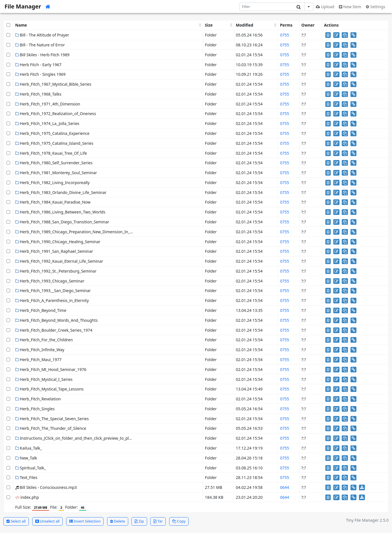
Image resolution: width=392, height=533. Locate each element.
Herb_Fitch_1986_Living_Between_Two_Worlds (60, 212)
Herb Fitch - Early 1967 (38, 65)
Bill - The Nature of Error (40, 45)
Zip (139, 521)
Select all (16, 521)
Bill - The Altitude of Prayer (42, 35)
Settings (375, 7)
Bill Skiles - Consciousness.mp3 (46, 487)
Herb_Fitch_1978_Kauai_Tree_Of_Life (51, 153)
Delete (118, 521)
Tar (158, 521)
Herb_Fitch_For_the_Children (44, 340)
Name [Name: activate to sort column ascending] (21, 25)
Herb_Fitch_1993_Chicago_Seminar (50, 281)
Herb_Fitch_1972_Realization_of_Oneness (56, 114)
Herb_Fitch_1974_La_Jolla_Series (47, 123)
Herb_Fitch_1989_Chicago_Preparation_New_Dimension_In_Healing (80, 232)
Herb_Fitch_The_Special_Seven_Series (52, 419)
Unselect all (47, 521)
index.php (27, 497)
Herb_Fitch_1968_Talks (38, 94)
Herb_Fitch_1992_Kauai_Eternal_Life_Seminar (59, 261)
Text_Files (26, 477)
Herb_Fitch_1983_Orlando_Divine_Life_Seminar (61, 192)
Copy (179, 521)
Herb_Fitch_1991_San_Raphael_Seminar (54, 251)
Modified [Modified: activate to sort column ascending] (245, 25)
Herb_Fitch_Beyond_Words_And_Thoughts (56, 320)
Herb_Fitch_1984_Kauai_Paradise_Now (53, 202)
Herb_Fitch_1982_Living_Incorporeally (53, 183)
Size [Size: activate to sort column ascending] (209, 25)
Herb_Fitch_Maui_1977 (38, 360)
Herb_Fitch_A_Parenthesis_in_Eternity (52, 300)
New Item (350, 7)
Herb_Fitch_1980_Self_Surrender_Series (54, 163)
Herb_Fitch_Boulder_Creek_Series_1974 (54, 330)
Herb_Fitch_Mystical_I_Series (44, 379)
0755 (284, 35)
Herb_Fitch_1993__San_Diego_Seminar (53, 291)
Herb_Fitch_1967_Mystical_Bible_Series (53, 84)
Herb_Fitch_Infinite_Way (40, 350)
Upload (325, 7)
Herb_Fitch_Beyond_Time (41, 310)
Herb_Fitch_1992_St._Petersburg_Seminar (56, 271)
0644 (284, 487)
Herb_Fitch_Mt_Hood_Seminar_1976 (51, 369)
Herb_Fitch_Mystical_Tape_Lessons (49, 389)
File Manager (23, 6)
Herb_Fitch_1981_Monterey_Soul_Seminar (56, 173)
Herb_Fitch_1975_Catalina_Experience (52, 133)
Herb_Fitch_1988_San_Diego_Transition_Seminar (62, 222)
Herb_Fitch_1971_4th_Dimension (48, 104)
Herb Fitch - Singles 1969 (40, 74)
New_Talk (26, 458)
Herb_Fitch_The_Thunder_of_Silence (51, 428)
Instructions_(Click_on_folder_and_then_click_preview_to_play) (75, 438)
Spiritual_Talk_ (31, 468)
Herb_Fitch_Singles (35, 409)
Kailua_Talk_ (29, 448)
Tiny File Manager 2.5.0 (367, 520)
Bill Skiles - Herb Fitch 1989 (42, 55)
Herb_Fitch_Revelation (38, 399)
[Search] (266, 7)
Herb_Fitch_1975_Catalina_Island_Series (54, 143)
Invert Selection (85, 521)
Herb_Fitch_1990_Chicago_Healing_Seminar (58, 242)
